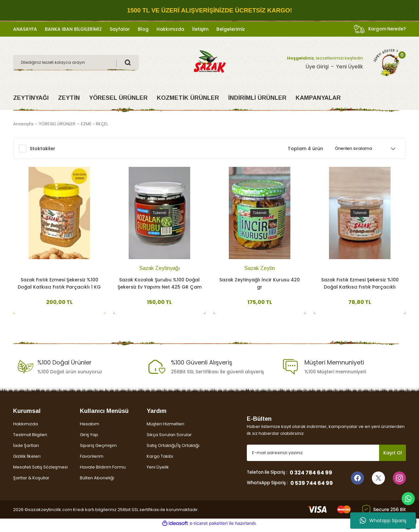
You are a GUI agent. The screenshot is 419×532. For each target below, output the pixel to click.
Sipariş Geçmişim (98, 449)
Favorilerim (92, 460)
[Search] (76, 62)
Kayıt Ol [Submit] (393, 457)
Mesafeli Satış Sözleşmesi (40, 471)
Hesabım (90, 428)
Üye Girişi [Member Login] (317, 67)
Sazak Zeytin (260, 267)
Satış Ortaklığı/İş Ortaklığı (173, 449)
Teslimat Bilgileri (30, 439)
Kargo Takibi (160, 460)
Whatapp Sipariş (383, 521)
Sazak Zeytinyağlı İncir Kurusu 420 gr (260, 283)
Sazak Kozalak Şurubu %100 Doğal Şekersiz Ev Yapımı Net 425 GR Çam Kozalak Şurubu (159, 283)
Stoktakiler (43, 149)
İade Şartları (26, 449)
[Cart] (387, 62)
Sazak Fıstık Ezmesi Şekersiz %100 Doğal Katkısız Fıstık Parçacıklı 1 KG (59, 283)
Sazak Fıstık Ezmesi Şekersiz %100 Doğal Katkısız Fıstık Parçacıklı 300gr (360, 283)
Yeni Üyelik (158, 471)
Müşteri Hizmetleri (165, 428)
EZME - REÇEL (94, 124)
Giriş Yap (89, 439)
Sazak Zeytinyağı (160, 267)
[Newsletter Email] (326, 457)
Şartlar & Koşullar (31, 482)
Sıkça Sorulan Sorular (169, 439)
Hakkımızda (26, 428)
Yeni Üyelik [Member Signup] (350, 67)
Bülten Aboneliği (97, 482)
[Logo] (209, 62)
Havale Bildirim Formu (103, 471)
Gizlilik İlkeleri (27, 460)
